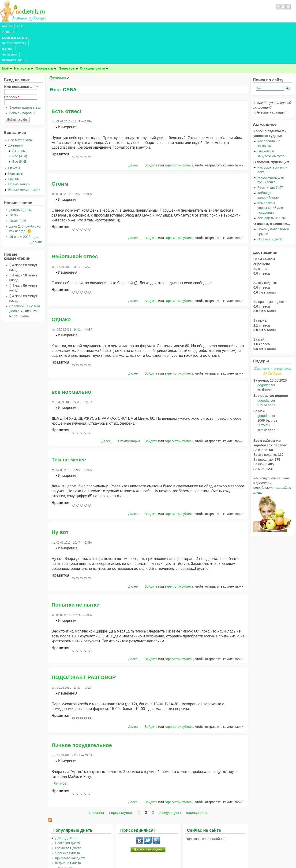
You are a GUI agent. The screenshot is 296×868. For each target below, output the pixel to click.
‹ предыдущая (121, 779)
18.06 (14, 181)
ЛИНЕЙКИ (122, 26)
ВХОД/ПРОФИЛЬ (146, 26)
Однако (61, 286)
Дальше (36, 208)
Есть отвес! (67, 78)
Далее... (134, 132)
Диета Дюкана (66, 804)
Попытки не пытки (76, 571)
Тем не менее (69, 426)
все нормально (71, 358)
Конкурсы (16, 140)
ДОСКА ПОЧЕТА (82, 26)
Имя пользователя (21, 53)
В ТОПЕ (104, 26)
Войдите (151, 132)
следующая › (170, 779)
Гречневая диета (68, 814)
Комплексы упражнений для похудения (270, 174)
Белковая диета (67, 809)
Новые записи (19, 151)
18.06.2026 (18, 187)
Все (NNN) (20, 128)
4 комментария (129, 407)
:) (10, 231)
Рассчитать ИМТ (270, 154)
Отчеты (14, 134)
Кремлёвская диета (70, 824)
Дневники (58, 44)
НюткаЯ (263, 391)
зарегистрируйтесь (179, 132)
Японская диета (67, 819)
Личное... (62, 750)
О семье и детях (270, 206)
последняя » (197, 779)
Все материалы (20, 106)
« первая (96, 779)
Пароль (12, 63)
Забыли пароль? (22, 79)
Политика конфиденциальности (159, 855)
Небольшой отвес (75, 223)
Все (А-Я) (20, 122)
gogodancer (266, 351)
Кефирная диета (68, 829)
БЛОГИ (7, 26)
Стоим (60, 150)
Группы (14, 145)
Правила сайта (125, 855)
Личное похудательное (82, 712)
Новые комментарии (24, 156)
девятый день (20, 176)
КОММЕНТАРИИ (53, 26)
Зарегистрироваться (25, 74)
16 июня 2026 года (24, 203)
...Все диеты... (66, 835)
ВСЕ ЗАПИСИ (26, 26)
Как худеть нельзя (271, 184)
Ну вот (60, 498)
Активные (20, 117)
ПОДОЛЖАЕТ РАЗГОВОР (84, 644)
